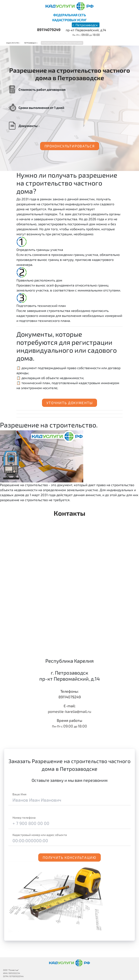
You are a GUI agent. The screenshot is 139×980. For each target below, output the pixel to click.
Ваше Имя (19, 794)
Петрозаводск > (31, 43)
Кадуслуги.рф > (13, 43)
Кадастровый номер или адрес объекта (40, 835)
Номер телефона (24, 817)
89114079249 (49, 30)
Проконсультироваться (70, 146)
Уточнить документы (70, 403)
